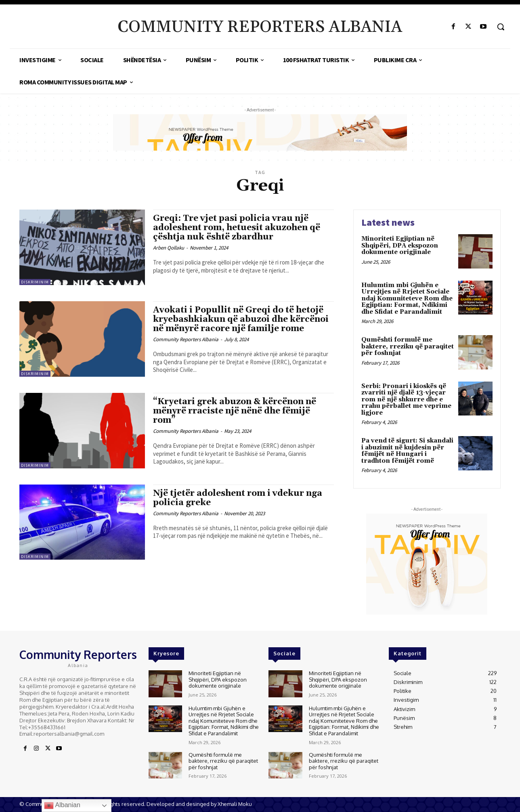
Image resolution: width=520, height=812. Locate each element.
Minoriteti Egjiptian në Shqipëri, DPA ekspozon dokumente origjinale (400, 245)
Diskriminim (35, 282)
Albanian (62, 806)
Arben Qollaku (169, 248)
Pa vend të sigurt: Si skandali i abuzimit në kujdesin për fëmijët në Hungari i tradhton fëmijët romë (407, 451)
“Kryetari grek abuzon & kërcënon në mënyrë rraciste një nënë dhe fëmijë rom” (235, 411)
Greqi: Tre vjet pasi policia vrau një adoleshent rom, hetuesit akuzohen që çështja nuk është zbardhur (237, 228)
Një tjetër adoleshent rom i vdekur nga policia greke (238, 498)
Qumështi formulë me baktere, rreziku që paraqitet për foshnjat (408, 346)
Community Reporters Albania (186, 339)
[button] (501, 27)
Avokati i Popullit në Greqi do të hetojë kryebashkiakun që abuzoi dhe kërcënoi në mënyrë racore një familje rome (241, 319)
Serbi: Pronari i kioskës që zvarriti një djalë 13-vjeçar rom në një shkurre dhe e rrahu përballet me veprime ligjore (406, 400)
